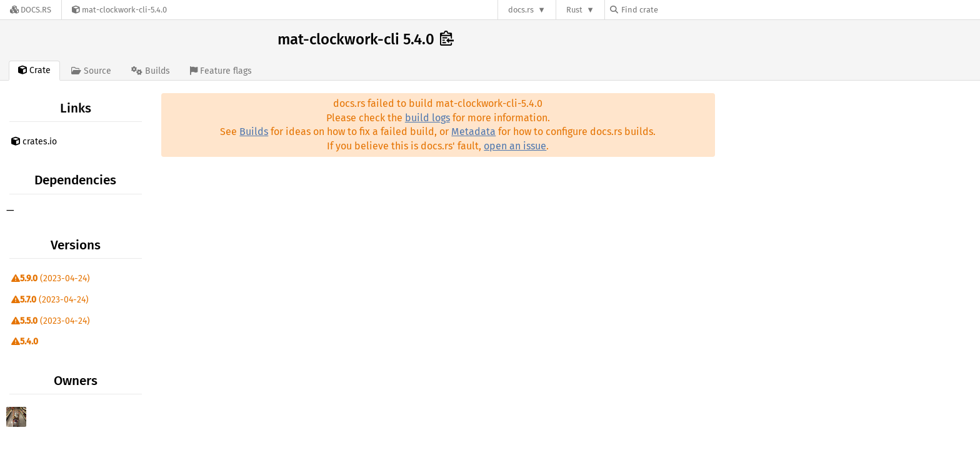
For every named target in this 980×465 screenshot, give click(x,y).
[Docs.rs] (31, 10)
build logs (427, 118)
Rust (574, 10)
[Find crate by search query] (672, 10)
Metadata (473, 132)
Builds (254, 132)
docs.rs (521, 10)
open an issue (515, 146)
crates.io (34, 142)
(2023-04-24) (51, 278)
